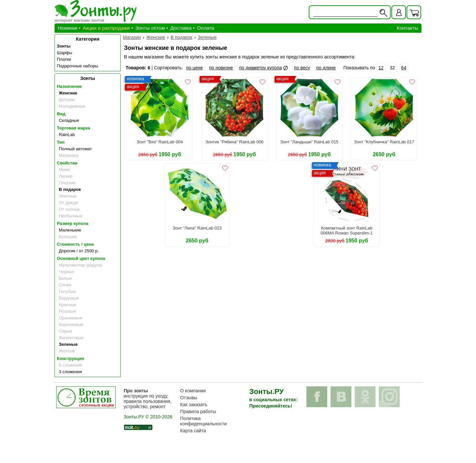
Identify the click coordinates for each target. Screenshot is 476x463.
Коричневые (71, 324)
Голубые (67, 291)
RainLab (67, 135)
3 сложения (70, 372)
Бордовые (69, 298)
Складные (69, 120)
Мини (64, 170)
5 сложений (70, 365)
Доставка (181, 28)
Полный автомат (75, 149)
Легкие (66, 176)
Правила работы (198, 411)
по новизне (221, 68)
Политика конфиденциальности (203, 421)
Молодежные (72, 106)
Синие (65, 285)
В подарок (70, 189)
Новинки (68, 28)
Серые (65, 331)
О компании (193, 391)
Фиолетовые (71, 338)
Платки (64, 59)
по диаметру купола (261, 68)
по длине (326, 68)
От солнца (69, 209)
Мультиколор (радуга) (80, 265)
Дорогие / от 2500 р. (79, 251)
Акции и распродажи (106, 28)
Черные (67, 272)
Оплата (206, 28)
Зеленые (68, 344)
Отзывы (189, 398)
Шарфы (64, 53)
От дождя (68, 203)
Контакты (407, 28)
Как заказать (194, 405)
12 (381, 68)
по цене (194, 68)
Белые (65, 278)
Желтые (67, 351)
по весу (302, 68)
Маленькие (70, 230)
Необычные (71, 216)
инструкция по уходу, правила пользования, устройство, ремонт (148, 399)
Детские (67, 100)
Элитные (68, 196)
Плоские (67, 183)
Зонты (64, 46)
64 (404, 68)
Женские (68, 93)
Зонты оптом (150, 28)
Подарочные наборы (78, 66)
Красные (67, 305)
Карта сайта (193, 431)
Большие (68, 237)
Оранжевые (71, 318)
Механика (69, 155)
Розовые (67, 311)
